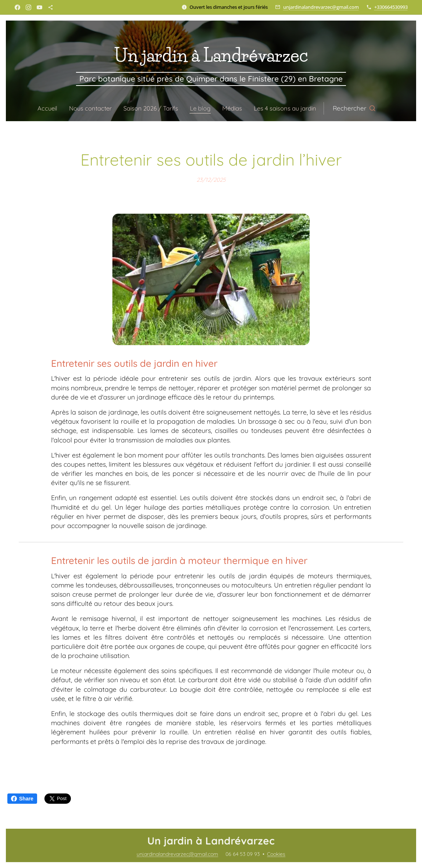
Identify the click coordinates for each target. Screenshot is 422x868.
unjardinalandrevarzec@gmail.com (321, 7)
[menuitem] (46, 108)
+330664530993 (391, 7)
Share (22, 799)
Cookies (276, 854)
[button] (359, 108)
